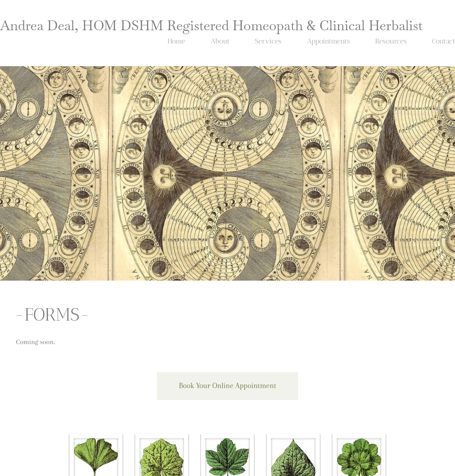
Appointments (328, 41)
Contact (443, 41)
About (220, 41)
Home (176, 41)
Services (268, 41)
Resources (391, 41)
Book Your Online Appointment (227, 386)
